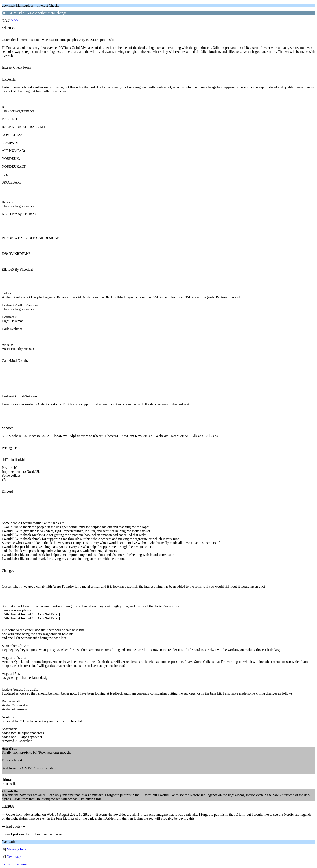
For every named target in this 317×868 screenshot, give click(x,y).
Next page (14, 857)
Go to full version (14, 864)
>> (16, 20)
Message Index (17, 849)
